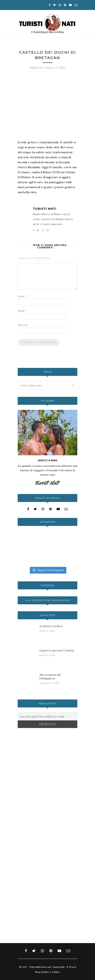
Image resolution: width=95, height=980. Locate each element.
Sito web (23, 325)
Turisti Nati (45, 209)
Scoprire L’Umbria (51, 626)
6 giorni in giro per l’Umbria (57, 650)
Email (22, 311)
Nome (22, 296)
